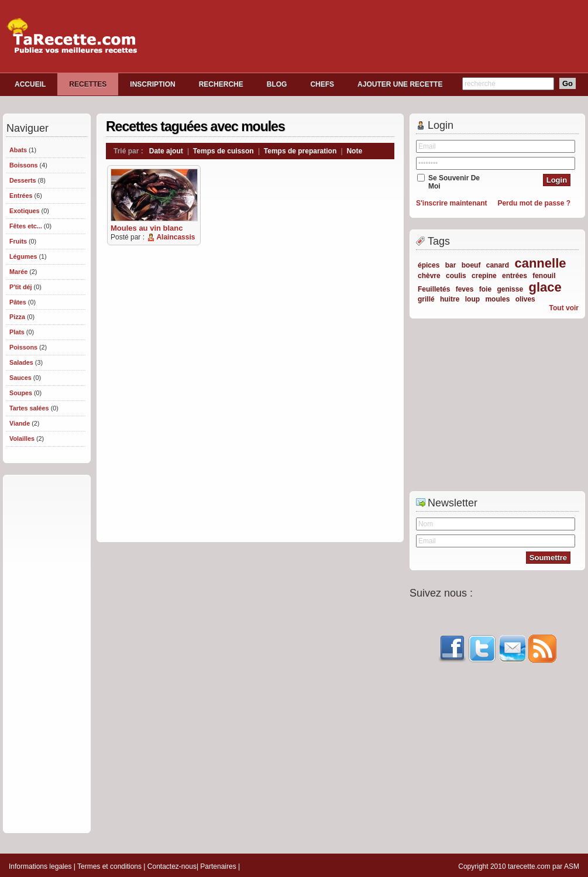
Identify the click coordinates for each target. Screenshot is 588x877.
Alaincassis (176, 237)
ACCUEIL (30, 84)
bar (451, 265)
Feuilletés (434, 289)
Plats (17, 332)
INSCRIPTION (152, 84)
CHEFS (322, 84)
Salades (21, 362)
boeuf (471, 265)
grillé (426, 299)
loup (472, 299)
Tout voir (564, 308)
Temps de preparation (300, 151)
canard (498, 265)
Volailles (22, 438)
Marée (18, 272)
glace (545, 287)
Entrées (21, 196)
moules (497, 299)
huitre (450, 299)
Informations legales (40, 866)
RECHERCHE (221, 84)
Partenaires (218, 866)
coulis (456, 276)
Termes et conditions (109, 866)
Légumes (23, 256)
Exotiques (25, 211)
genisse (510, 289)
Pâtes (18, 302)
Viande (20, 423)
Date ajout (166, 151)
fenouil (544, 276)
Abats (18, 150)
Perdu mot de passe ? (534, 203)
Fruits (18, 241)
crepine (484, 276)
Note (354, 151)
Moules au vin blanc (147, 228)
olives (525, 299)
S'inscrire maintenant (452, 203)
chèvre (429, 276)
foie (485, 289)
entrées (515, 276)
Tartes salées (29, 408)
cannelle (540, 263)
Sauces (20, 378)
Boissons (24, 165)
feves (465, 289)
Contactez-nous (172, 866)
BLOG (277, 84)
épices (429, 265)
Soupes (21, 393)
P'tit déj (21, 287)
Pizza (17, 317)
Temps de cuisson (223, 151)
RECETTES (88, 84)
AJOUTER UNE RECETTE (400, 84)
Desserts (23, 180)
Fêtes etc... (26, 226)
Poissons (23, 347)
